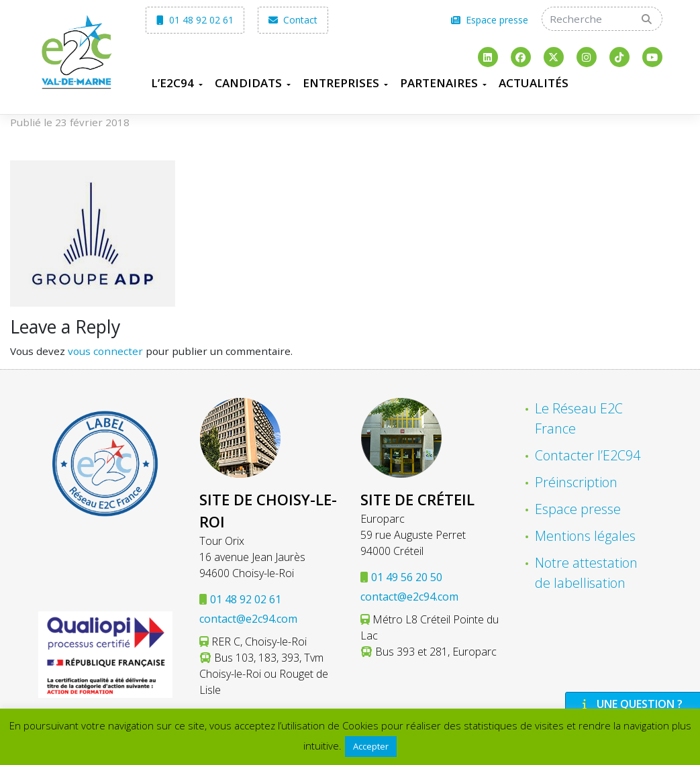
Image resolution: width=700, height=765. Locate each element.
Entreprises (341, 83)
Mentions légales (585, 536)
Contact (293, 20)
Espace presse (490, 20)
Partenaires (439, 83)
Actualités (534, 83)
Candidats (248, 83)
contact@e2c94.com (248, 619)
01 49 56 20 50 (407, 577)
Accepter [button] (371, 746)
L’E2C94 (172, 83)
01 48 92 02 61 (195, 20)
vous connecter (105, 351)
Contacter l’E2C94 (588, 455)
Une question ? (631, 704)
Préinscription (576, 482)
